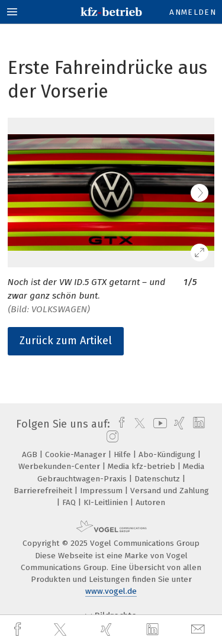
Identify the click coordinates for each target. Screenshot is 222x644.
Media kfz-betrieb (143, 466)
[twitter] (62, 630)
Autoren (150, 502)
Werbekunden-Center (60, 466)
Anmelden (193, 12)
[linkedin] (154, 630)
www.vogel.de (111, 591)
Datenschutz (158, 479)
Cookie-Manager (77, 454)
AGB (31, 454)
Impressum (102, 491)
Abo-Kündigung (168, 454)
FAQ (70, 502)
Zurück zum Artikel (66, 341)
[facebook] (19, 630)
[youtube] (158, 424)
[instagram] (111, 437)
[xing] (108, 630)
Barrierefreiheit (44, 491)
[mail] (200, 630)
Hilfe (123, 454)
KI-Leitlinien (107, 502)
